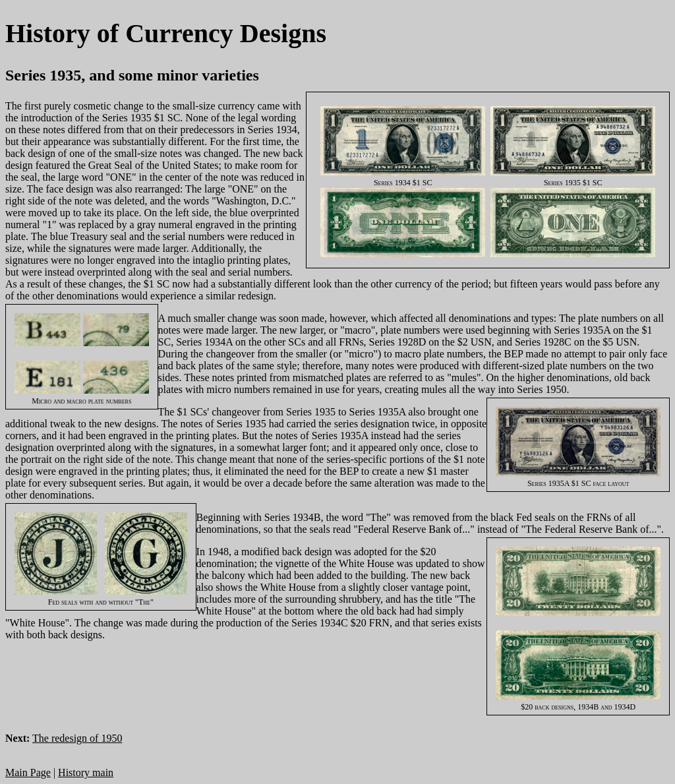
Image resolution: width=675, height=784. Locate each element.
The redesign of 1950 (77, 738)
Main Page (28, 772)
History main (86, 772)
